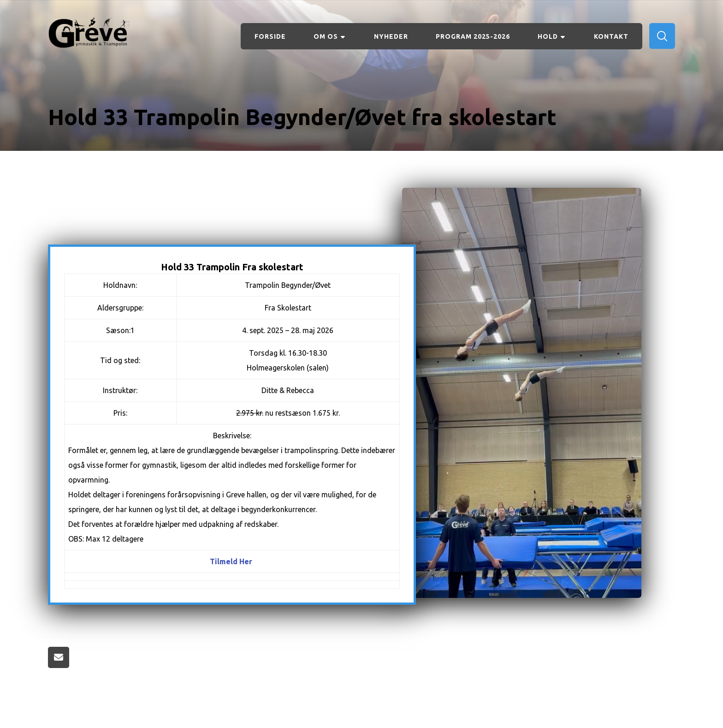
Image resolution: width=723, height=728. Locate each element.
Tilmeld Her (231, 561)
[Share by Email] (59, 657)
